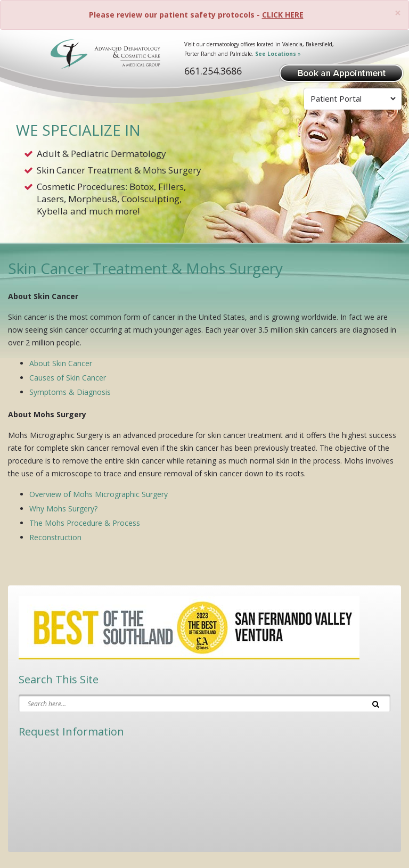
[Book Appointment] (341, 72)
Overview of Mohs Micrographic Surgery (99, 494)
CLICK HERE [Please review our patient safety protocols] (283, 15)
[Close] (398, 13)
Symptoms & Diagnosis (70, 392)
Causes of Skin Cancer (68, 378)
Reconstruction (55, 537)
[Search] (376, 703)
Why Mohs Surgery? (63, 509)
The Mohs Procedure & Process (85, 523)
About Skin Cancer (61, 363)
